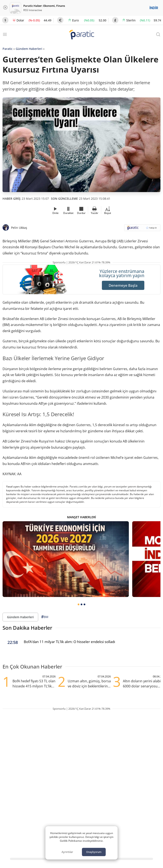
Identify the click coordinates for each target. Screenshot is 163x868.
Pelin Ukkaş (19, 228)
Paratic (8, 49)
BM (45, 617)
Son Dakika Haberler (27, 628)
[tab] (79, 604)
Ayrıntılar (67, 852)
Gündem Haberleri (29, 49)
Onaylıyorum (94, 852)
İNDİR (154, 8)
